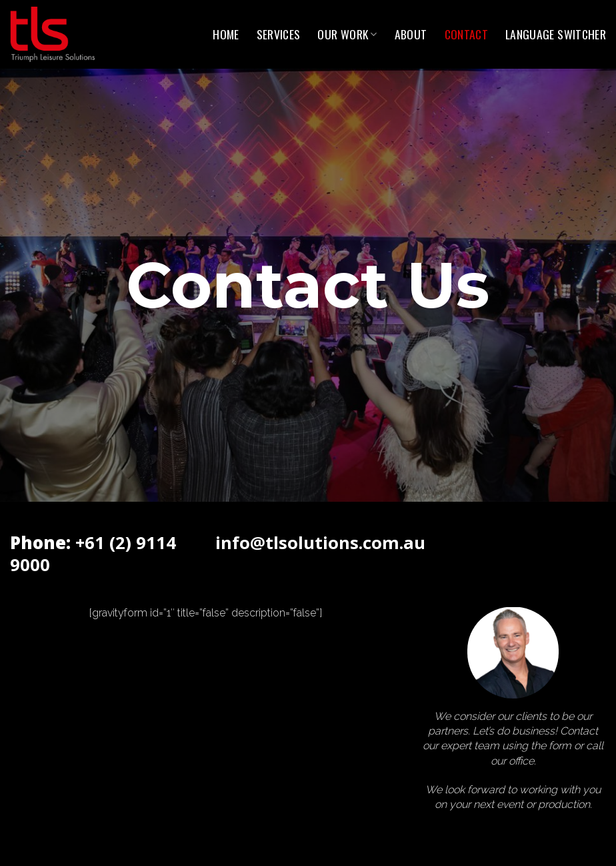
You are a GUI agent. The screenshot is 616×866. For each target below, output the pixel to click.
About (411, 34)
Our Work (347, 34)
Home (226, 34)
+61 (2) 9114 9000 (93, 554)
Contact (466, 34)
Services (279, 34)
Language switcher (556, 34)
